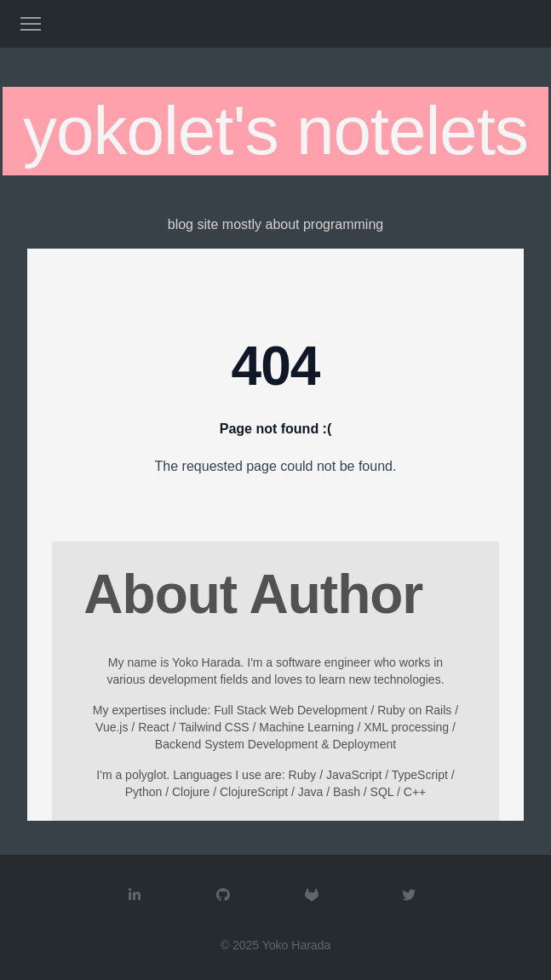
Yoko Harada (296, 945)
